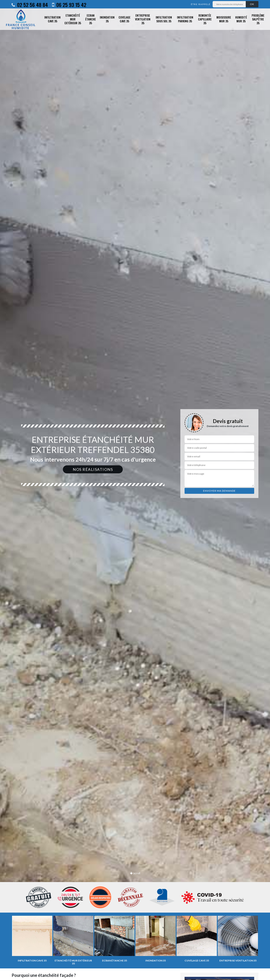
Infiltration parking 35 (185, 19)
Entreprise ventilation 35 (143, 19)
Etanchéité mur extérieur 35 (73, 19)
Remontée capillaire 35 (205, 19)
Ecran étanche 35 (90, 19)
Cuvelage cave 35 (124, 19)
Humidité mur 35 (241, 19)
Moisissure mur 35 (224, 19)
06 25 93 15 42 (69, 5)
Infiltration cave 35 (52, 19)
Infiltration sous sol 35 (164, 19)
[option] (135, 490)
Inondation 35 (107, 19)
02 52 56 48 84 (30, 5)
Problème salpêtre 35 (258, 19)
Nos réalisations (93, 469)
